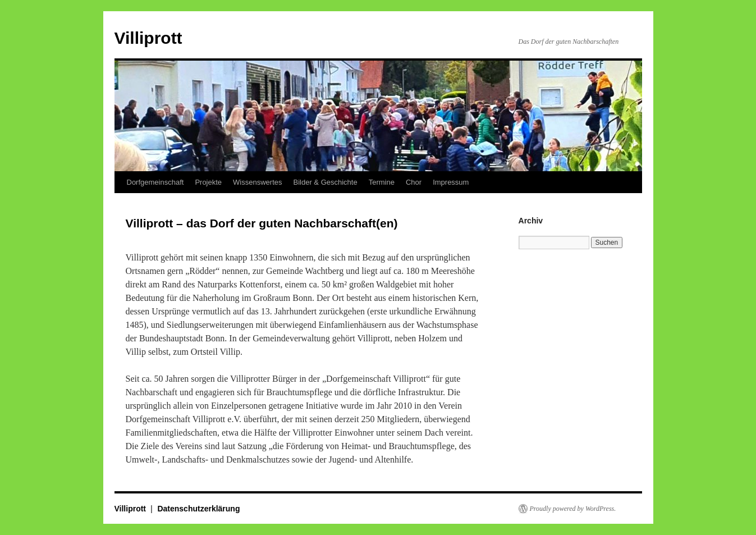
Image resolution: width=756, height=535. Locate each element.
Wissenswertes (257, 182)
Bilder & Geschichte (326, 182)
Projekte (208, 182)
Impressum (451, 182)
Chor (414, 182)
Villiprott (148, 38)
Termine (382, 182)
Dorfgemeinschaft (155, 182)
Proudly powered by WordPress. (573, 509)
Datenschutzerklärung (198, 509)
